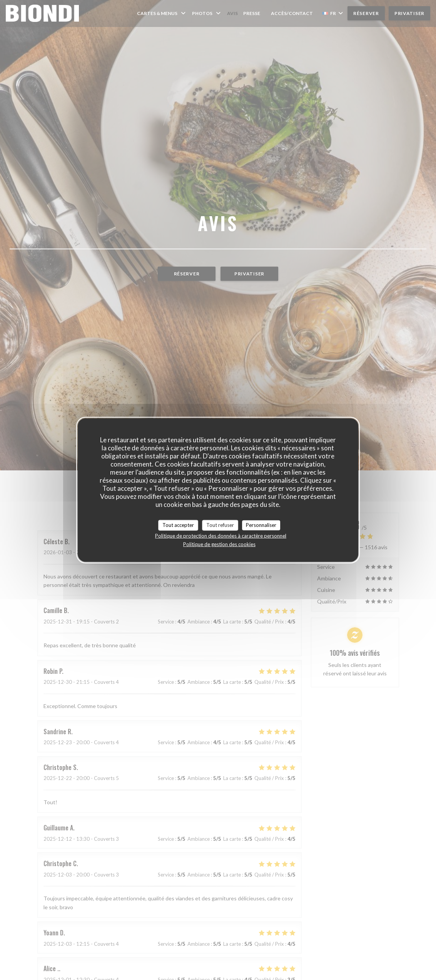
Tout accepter (178, 525)
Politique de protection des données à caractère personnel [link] (221, 535)
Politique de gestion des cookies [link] (219, 544)
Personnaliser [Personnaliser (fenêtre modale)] (261, 525)
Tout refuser (220, 525)
